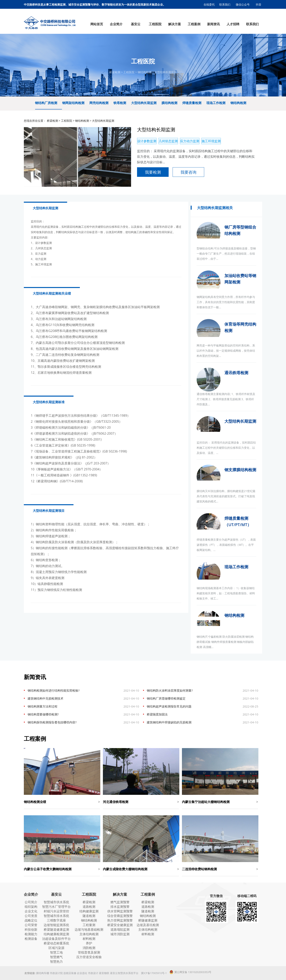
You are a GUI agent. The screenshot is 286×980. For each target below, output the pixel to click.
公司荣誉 (31, 925)
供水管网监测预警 (120, 911)
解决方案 (120, 894)
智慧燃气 (56, 957)
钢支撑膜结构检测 (240, 470)
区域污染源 (56, 948)
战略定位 (31, 920)
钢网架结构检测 (73, 103)
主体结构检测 (89, 934)
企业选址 (82, 973)
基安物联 (104, 973)
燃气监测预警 (120, 902)
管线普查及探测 (89, 952)
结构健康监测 (89, 911)
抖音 (259, 4)
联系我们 (225, 4)
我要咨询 (188, 172)
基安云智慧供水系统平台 (124, 973)
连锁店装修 (70, 973)
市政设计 (93, 973)
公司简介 (31, 902)
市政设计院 (56, 973)
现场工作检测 (216, 103)
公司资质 (31, 916)
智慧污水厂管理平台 (56, 907)
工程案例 (148, 894)
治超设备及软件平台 (56, 939)
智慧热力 (56, 962)
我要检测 (153, 172)
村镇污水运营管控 (56, 911)
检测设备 (31, 939)
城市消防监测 (120, 934)
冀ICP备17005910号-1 (154, 973)
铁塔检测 (120, 103)
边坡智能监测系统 (56, 925)
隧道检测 (89, 916)
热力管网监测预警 (120, 920)
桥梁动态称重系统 (56, 943)
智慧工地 (56, 952)
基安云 (56, 894)
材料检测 (89, 939)
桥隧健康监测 (148, 920)
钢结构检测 (145, 72)
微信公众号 (243, 4)
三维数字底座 (56, 920)
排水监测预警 (120, 907)
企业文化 (31, 911)
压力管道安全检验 (89, 957)
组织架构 (31, 907)
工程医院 (129, 72)
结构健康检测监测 (56, 934)
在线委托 (209, 4)
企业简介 (31, 894)
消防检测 (89, 948)
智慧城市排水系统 (56, 916)
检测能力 (31, 934)
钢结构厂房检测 (46, 103)
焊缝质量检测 (192, 103)
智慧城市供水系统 (56, 902)
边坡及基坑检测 (148, 925)
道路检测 (89, 907)
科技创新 (31, 929)
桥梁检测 (115, 72)
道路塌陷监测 (120, 929)
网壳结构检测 (99, 103)
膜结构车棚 (43, 973)
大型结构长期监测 (166, 72)
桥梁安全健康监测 (120, 925)
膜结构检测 (169, 103)
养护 (89, 943)
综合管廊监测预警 (120, 916)
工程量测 (89, 925)
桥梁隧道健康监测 (56, 929)
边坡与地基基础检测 (89, 929)
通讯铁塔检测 (236, 373)
